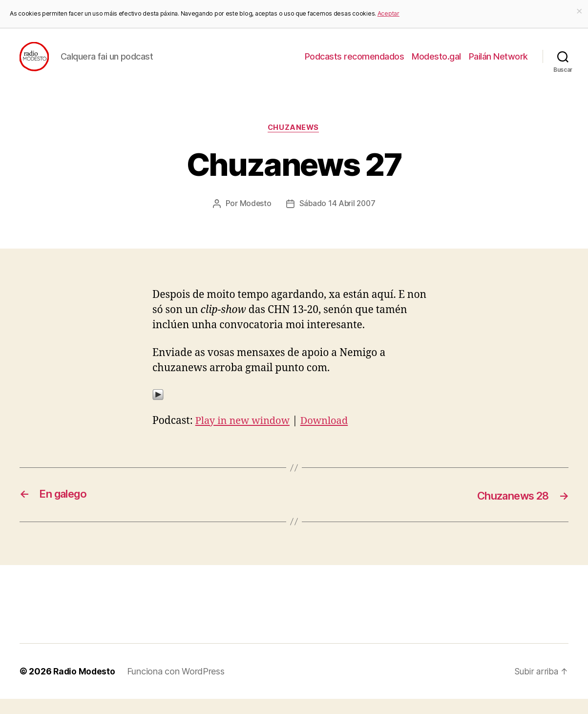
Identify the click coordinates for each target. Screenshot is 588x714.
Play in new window (245, 436)
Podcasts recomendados (355, 64)
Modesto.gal (436, 64)
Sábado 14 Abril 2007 (338, 219)
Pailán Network (498, 64)
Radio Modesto (85, 686)
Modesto (254, 219)
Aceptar (388, 13)
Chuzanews (294, 143)
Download (330, 436)
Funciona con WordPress (177, 686)
